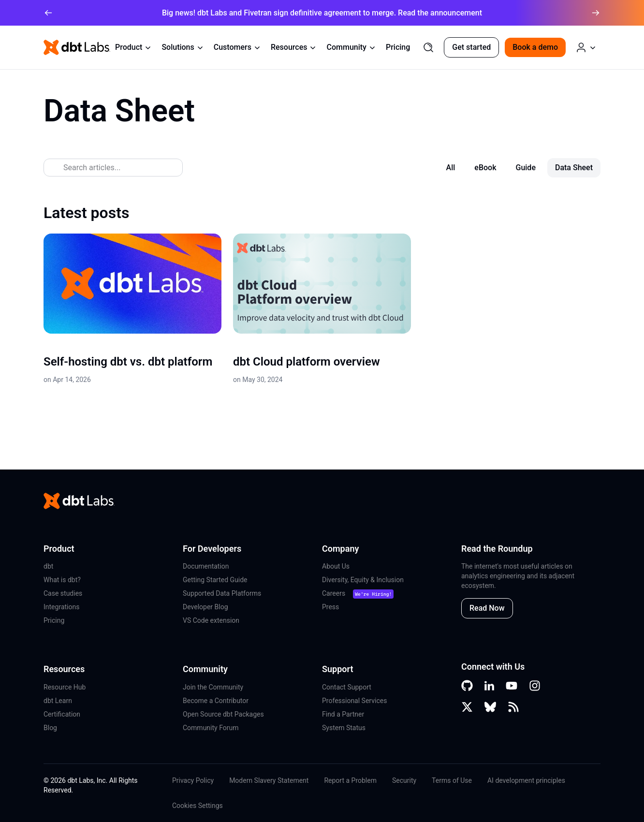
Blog (50, 728)
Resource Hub (65, 687)
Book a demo (535, 47)
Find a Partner (343, 714)
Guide (525, 168)
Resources (294, 47)
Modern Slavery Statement (269, 780)
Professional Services (354, 701)
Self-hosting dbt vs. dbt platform (128, 362)
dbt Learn (58, 701)
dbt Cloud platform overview (307, 362)
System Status (344, 728)
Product (133, 47)
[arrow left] (48, 13)
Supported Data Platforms (222, 593)
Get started (471, 47)
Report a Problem (350, 780)
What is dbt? (62, 580)
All (451, 168)
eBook (485, 168)
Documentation (206, 566)
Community (351, 47)
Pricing (398, 47)
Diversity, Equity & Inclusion (363, 580)
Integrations (61, 607)
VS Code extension (211, 620)
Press (330, 607)
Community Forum (211, 728)
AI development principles (526, 780)
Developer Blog (205, 607)
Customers (237, 47)
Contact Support (347, 687)
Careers (334, 593)
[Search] (428, 47)
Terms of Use (452, 780)
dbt (48, 566)
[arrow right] (596, 13)
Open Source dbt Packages (223, 714)
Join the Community (213, 687)
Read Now (487, 608)
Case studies (63, 593)
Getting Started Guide (215, 580)
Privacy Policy (193, 780)
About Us (336, 566)
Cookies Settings (198, 806)
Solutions (183, 47)
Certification (62, 714)
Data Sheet (574, 168)
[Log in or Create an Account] (586, 47)
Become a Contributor (216, 701)
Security (404, 780)
